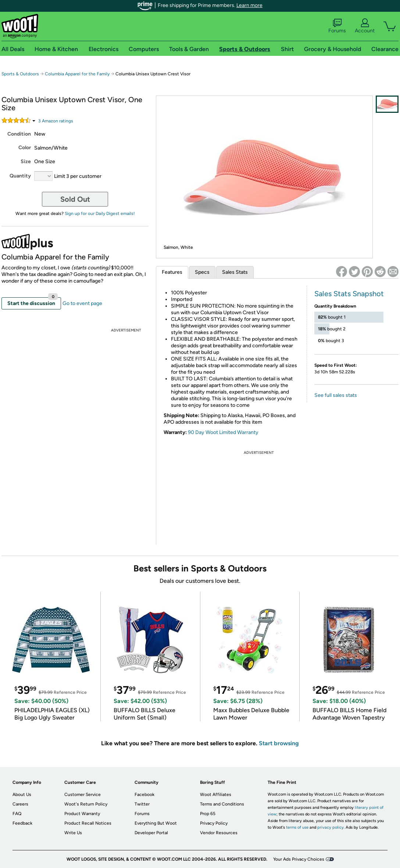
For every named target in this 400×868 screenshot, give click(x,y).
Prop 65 (208, 814)
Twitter (142, 804)
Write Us (73, 833)
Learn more (249, 5)
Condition (19, 134)
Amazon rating (56, 121)
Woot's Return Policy (86, 804)
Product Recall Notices (88, 823)
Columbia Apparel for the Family (77, 74)
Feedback (22, 823)
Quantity (20, 176)
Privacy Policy (214, 823)
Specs (202, 272)
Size (26, 162)
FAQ (17, 814)
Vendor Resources (219, 833)
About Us (22, 795)
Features (172, 272)
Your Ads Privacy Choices (299, 859)
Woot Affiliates (216, 795)
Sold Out (75, 199)
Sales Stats (235, 272)
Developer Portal (151, 833)
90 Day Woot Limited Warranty (223, 432)
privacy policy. (331, 827)
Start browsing (279, 743)
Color (25, 148)
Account (365, 26)
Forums (337, 26)
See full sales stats (336, 395)
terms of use (297, 827)
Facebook (144, 795)
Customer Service (83, 795)
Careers (20, 804)
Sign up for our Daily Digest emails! (100, 214)
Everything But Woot (156, 823)
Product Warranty (82, 814)
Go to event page (82, 303)
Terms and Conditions (222, 804)
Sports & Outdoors (20, 74)
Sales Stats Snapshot (349, 294)
